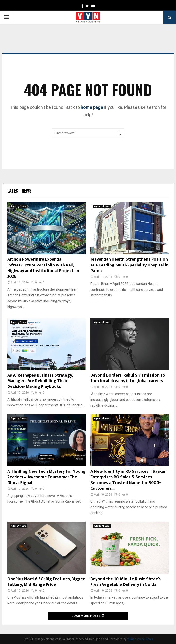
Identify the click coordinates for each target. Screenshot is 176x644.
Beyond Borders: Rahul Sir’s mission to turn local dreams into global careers (128, 378)
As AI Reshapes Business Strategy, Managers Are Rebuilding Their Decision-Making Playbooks (40, 381)
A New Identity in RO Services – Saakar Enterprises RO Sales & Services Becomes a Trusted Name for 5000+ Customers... (128, 480)
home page (92, 107)
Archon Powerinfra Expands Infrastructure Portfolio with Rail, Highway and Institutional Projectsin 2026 (43, 268)
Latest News (19, 191)
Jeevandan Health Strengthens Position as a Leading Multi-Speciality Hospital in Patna (129, 265)
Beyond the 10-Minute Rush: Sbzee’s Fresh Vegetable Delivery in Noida (126, 582)
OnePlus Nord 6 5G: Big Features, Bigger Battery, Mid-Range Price (46, 582)
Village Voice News (140, 639)
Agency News (19, 206)
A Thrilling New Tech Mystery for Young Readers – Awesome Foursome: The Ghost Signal (46, 477)
